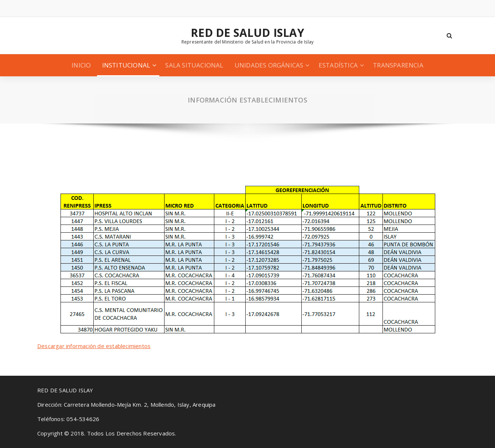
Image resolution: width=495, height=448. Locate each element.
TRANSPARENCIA (398, 65)
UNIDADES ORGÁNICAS (269, 65)
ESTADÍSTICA (338, 65)
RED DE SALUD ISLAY (247, 33)
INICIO (81, 65)
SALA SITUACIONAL (194, 65)
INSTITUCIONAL (126, 65)
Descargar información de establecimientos (94, 346)
